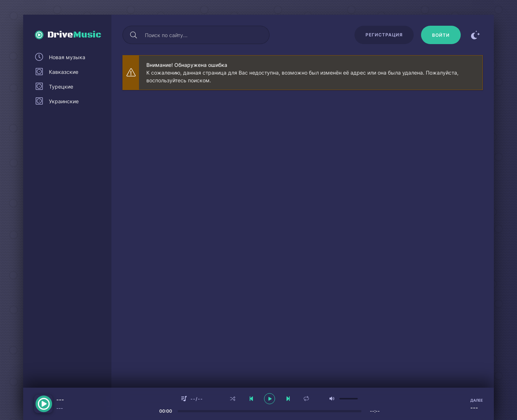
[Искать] (133, 35)
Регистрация (384, 35)
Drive (74, 35)
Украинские (64, 101)
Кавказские (64, 72)
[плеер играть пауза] (270, 399)
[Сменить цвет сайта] (475, 35)
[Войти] (441, 35)
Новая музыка (67, 57)
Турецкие (61, 87)
